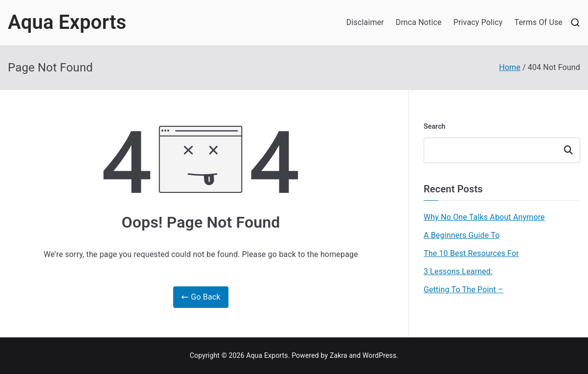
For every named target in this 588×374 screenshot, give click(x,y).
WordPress (379, 355)
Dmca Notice (419, 22)
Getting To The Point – (464, 290)
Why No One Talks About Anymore (484, 217)
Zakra (339, 355)
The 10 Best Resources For (471, 253)
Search (435, 126)
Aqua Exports (67, 22)
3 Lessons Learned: (458, 271)
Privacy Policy (478, 22)
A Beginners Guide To (462, 235)
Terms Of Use (538, 22)
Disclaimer (365, 22)
